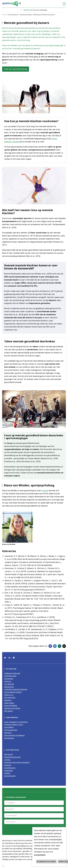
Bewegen (8, 765)
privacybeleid (40, 855)
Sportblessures (10, 768)
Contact (7, 760)
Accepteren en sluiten (46, 861)
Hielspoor (8, 700)
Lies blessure (9, 684)
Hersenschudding (11, 705)
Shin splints (8, 711)
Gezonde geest (13, 15)
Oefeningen (9, 770)
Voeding (7, 773)
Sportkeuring (9, 738)
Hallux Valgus (9, 703)
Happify (16, 142)
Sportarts (8, 733)
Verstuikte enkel (10, 676)
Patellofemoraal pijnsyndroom (16, 689)
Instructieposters (11, 730)
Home (4, 15)
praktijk (45, 491)
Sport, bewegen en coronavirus (16, 722)
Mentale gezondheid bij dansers (44, 15)
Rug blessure (9, 687)
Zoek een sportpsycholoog (16, 69)
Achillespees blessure (12, 673)
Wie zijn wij (8, 754)
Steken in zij (9, 695)
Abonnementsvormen (12, 757)
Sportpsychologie (26, 15)
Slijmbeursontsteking (12, 708)
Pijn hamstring (10, 697)
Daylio (54, 139)
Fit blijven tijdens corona (14, 724)
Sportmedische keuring (13, 692)
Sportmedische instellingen (14, 735)
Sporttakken (9, 727)
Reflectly (8, 142)
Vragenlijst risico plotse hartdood (17, 762)
